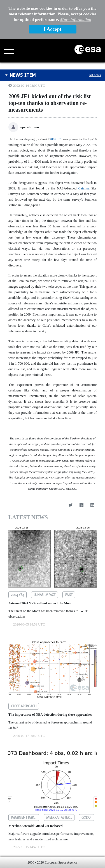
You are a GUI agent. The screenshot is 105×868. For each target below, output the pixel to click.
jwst (69, 595)
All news (95, 75)
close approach (24, 706)
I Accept (53, 29)
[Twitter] (70, 505)
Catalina (84, 188)
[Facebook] (81, 505)
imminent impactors (25, 817)
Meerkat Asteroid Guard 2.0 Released (35, 826)
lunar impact (45, 595)
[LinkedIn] (92, 505)
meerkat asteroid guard (60, 817)
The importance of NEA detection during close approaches (50, 715)
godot (87, 817)
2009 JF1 (56, 139)
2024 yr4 (17, 595)
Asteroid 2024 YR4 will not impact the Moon (40, 603)
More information (76, 20)
